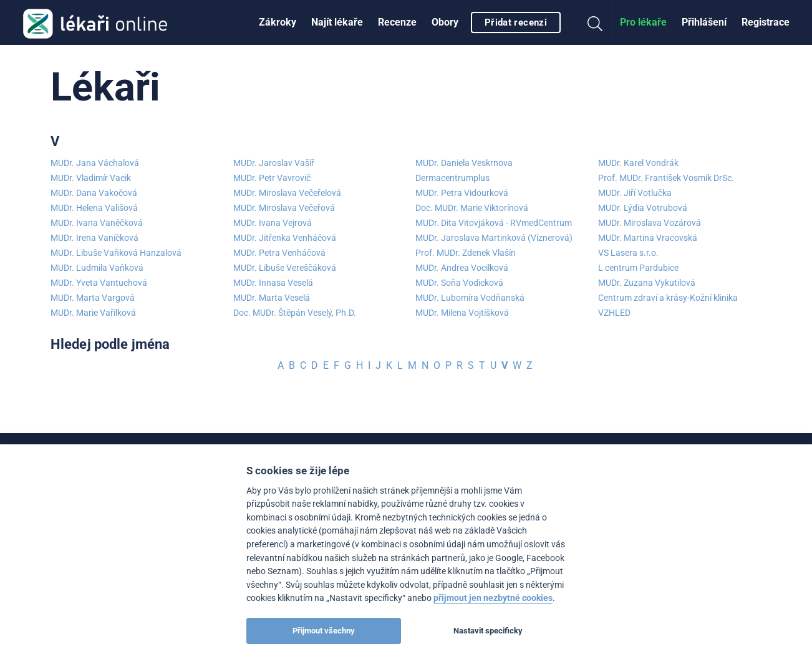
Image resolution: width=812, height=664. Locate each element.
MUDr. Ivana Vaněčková (97, 223)
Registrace (766, 22)
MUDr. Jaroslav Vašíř (274, 163)
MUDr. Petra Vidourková (462, 193)
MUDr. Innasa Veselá (273, 283)
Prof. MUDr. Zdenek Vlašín (466, 253)
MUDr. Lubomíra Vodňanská (470, 298)
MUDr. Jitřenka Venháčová (285, 238)
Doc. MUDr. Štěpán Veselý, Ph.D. (295, 313)
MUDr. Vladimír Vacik (91, 178)
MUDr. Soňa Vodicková (459, 283)
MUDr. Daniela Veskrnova (464, 163)
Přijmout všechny (324, 631)
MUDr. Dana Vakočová (94, 193)
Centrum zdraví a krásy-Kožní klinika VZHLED (668, 305)
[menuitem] (278, 22)
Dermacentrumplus (452, 178)
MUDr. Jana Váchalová (95, 163)
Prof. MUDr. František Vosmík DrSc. (666, 178)
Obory (445, 22)
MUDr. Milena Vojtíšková (462, 313)
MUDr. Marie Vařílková (93, 313)
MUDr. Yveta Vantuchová (99, 283)
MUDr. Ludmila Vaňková (97, 268)
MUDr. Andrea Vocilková (462, 268)
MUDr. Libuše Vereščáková (285, 268)
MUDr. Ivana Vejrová (273, 223)
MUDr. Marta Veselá (272, 298)
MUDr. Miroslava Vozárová (650, 223)
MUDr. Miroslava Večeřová (284, 208)
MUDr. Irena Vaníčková (94, 238)
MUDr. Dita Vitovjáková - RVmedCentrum (494, 223)
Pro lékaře (643, 22)
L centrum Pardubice (638, 268)
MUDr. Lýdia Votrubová (643, 208)
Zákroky (278, 22)
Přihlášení (704, 22)
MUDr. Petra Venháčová (279, 253)
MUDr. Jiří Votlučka (635, 193)
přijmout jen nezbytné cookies (493, 598)
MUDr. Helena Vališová (94, 208)
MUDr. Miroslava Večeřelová (287, 193)
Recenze (397, 22)
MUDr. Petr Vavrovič (272, 178)
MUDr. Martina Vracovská (648, 238)
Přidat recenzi (516, 22)
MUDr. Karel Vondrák (638, 163)
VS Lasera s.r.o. (628, 253)
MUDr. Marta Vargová (93, 298)
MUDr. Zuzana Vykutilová (647, 283)
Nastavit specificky (488, 631)
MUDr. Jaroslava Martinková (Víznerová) (494, 238)
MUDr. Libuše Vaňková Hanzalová (116, 253)
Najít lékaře (337, 22)
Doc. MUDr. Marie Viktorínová (472, 208)
